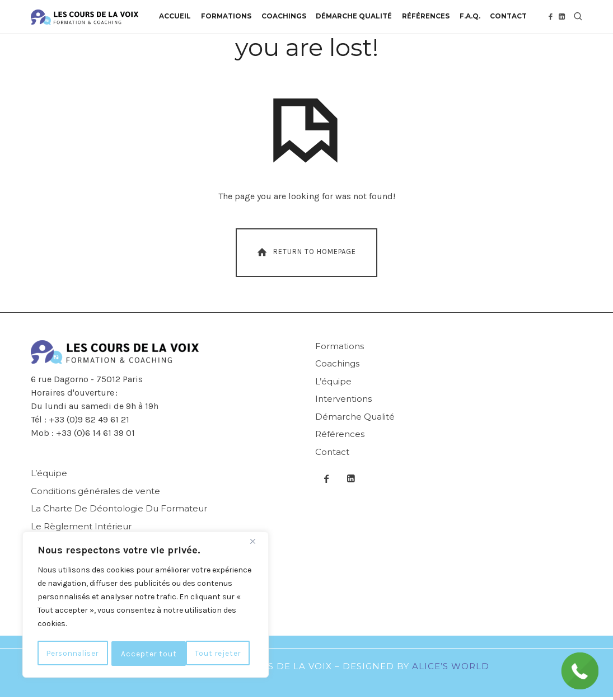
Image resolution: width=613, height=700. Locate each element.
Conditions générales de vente (95, 493)
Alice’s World (451, 668)
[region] (146, 605)
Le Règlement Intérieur (81, 528)
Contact (332, 454)
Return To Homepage (305, 255)
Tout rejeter (146, 653)
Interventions (343, 401)
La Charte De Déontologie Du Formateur (119, 511)
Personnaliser (74, 653)
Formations (340, 348)
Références (340, 437)
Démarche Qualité (355, 419)
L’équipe (333, 384)
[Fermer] (257, 543)
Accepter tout (217, 653)
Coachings (337, 366)
